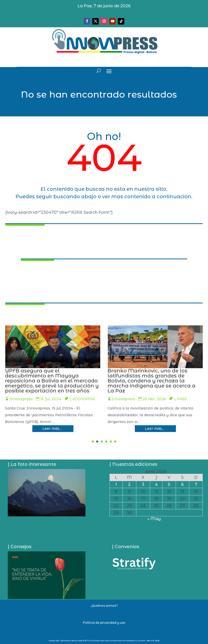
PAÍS (75, 389)
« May (154, 519)
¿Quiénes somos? (104, 606)
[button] (93, 442)
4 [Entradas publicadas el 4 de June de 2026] (156, 484)
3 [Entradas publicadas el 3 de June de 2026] (143, 484)
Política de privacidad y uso (104, 623)
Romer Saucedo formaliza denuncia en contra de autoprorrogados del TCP (50, 376)
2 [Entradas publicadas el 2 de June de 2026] (129, 484)
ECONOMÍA (184, 399)
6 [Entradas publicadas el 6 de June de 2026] (182, 484)
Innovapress (19, 389)
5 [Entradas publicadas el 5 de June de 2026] (169, 484)
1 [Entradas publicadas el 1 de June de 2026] (116, 484)
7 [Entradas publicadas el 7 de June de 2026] (196, 484)
